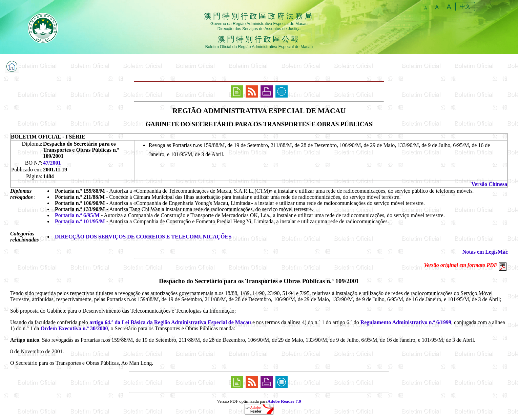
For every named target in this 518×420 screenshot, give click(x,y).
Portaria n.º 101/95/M (80, 221)
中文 (465, 6)
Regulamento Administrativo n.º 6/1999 (406, 322)
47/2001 (52, 163)
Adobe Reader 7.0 (284, 401)
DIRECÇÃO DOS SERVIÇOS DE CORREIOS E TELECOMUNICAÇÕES (143, 237)
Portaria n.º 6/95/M (77, 215)
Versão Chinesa (489, 184)
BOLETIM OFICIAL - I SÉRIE (48, 137)
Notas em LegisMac (485, 252)
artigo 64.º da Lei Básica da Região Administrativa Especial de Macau (170, 322)
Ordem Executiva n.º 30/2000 (74, 328)
